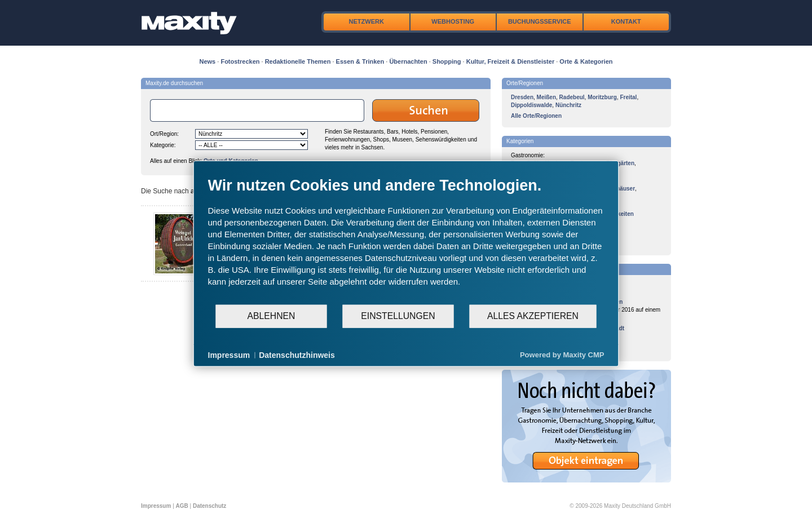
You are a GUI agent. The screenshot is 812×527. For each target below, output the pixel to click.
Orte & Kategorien (586, 61)
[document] (406, 240)
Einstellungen (398, 316)
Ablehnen (272, 316)
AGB (182, 506)
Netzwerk (367, 21)
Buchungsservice (540, 21)
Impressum (156, 506)
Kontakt (626, 21)
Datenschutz (209, 506)
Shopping (447, 61)
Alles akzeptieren (533, 316)
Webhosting (453, 21)
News (208, 61)
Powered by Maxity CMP (562, 355)
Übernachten (408, 61)
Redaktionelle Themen (298, 61)
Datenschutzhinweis (297, 355)
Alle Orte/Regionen (536, 116)
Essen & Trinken (360, 61)
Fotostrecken (240, 61)
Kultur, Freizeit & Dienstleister (510, 61)
